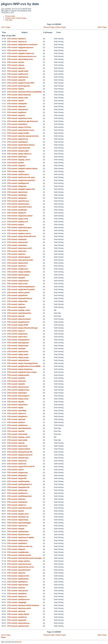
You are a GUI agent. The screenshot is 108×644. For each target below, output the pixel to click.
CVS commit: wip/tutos (16, 254)
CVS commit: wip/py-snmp (18, 399)
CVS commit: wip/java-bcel (18, 514)
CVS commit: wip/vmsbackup (19, 95)
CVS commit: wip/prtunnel (18, 139)
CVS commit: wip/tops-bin (18, 222)
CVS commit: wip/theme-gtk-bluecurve (23, 121)
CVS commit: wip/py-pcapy (18, 357)
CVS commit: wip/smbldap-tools (20, 59)
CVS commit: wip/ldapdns (17, 142)
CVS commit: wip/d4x (16, 402)
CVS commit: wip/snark (16, 381)
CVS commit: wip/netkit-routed (19, 207)
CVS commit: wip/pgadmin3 (18, 340)
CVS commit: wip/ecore (16, 414)
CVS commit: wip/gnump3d (18, 375)
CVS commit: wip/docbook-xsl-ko (20, 567)
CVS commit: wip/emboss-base (20, 118)
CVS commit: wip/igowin (17, 198)
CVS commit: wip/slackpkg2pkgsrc (21, 287)
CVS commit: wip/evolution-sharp (21, 130)
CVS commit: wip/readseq (17, 230)
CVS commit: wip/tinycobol (18, 626)
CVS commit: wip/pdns (16, 166)
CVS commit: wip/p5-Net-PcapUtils (21, 290)
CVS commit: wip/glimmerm (18, 322)
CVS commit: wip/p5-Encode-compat (22, 372)
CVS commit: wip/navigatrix (18, 396)
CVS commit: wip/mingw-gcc (19, 86)
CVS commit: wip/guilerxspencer (20, 47)
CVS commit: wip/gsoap (17, 186)
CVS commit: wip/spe (16, 65)
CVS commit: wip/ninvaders (18, 204)
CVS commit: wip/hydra (17, 107)
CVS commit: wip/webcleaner (19, 570)
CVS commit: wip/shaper (17, 393)
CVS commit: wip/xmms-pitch (19, 608)
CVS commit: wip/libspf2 (17, 210)
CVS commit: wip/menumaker (19, 319)
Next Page (102, 27)
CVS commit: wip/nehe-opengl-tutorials (23, 136)
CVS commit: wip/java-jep (17, 473)
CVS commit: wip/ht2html (17, 295)
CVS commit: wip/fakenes (17, 425)
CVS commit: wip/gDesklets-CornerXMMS (24, 366)
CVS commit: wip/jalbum (17, 594)
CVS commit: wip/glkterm (17, 416)
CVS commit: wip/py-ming (17, 219)
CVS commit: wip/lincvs (17, 505)
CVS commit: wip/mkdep (17, 245)
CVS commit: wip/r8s (15, 101)
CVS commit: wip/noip (16, 588)
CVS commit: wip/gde (16, 529)
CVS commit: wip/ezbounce (18, 201)
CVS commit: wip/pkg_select (19, 160)
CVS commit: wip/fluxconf (17, 74)
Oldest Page (60, 27)
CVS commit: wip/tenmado (18, 346)
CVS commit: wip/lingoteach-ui (19, 484)
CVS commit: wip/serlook (17, 192)
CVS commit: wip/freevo (17, 266)
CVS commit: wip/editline (17, 124)
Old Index (9, 20)
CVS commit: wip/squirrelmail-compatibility (24, 92)
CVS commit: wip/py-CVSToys (19, 127)
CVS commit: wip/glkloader (18, 552)
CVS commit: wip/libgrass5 (18, 183)
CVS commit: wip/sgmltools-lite (20, 452)
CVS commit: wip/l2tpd (16, 349)
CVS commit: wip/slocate (17, 50)
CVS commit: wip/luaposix (18, 77)
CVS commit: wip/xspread (17, 591)
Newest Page (49, 27)
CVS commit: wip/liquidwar (18, 532)
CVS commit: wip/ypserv (17, 597)
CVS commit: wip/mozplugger (19, 523)
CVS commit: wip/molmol (17, 446)
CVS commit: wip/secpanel (18, 387)
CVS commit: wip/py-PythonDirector (22, 236)
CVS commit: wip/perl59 (17, 478)
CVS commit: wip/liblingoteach (19, 496)
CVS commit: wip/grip (16, 171)
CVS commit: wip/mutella (17, 434)
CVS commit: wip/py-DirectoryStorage (22, 328)
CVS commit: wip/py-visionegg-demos (22, 363)
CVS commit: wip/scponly (17, 242)
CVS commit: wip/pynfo (17, 213)
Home (3, 637)
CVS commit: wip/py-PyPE (18, 325)
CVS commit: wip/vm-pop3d (18, 292)
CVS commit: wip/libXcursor (18, 599)
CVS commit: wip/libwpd (17, 195)
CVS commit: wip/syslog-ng (18, 623)
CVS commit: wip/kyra (16, 422)
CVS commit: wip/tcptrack (17, 109)
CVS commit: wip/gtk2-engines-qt (20, 53)
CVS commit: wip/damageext (19, 257)
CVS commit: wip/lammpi (17, 490)
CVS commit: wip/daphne (17, 502)
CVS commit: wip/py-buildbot (19, 272)
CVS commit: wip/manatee (18, 585)
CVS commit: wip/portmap (18, 520)
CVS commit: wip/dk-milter (18, 71)
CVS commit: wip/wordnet (17, 263)
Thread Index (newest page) (16, 18)
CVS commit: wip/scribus (17, 337)
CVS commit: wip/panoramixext (20, 455)
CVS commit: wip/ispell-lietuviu (20, 298)
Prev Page (6, 27)
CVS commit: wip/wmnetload (19, 449)
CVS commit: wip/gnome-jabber (20, 216)
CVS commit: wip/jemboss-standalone (22, 45)
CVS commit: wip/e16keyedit (19, 148)
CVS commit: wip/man (16, 304)
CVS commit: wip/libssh (17, 112)
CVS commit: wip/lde (15, 163)
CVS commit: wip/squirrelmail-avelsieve (23, 605)
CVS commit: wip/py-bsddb (18, 133)
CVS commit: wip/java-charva (19, 233)
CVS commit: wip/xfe (15, 511)
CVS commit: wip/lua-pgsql (18, 275)
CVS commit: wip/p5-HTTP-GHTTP (21, 467)
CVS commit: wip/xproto (17, 461)
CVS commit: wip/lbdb (16, 378)
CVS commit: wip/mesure (17, 526)
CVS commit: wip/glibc (16, 278)
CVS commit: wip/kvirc (16, 115)
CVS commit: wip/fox (15, 225)
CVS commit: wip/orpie (16, 419)
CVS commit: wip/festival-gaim (19, 228)
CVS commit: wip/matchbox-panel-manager (24, 558)
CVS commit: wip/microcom (18, 535)
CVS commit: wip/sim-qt (17, 42)
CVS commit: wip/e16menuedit (19, 508)
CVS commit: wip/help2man (18, 360)
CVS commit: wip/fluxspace (18, 174)
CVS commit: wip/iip (15, 408)
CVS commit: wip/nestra (17, 251)
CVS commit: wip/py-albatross (19, 154)
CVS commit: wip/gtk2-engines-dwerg (22, 169)
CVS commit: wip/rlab (16, 316)
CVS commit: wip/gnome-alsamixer (21, 180)
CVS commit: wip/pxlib (16, 80)
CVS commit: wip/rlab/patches (19, 313)
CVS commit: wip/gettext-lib (18, 487)
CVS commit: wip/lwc (16, 89)
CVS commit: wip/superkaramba (20, 260)
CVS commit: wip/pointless (18, 281)
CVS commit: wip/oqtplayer (18, 343)
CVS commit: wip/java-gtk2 (18, 151)
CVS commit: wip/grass (16, 307)
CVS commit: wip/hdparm (17, 582)
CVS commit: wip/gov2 (16, 549)
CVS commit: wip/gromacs (18, 269)
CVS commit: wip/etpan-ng (18, 517)
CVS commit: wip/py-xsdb (17, 98)
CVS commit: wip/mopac (17, 157)
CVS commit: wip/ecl (15, 470)
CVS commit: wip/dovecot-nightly (20, 537)
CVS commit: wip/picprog (17, 540)
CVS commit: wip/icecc (16, 499)
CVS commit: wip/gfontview (18, 390)
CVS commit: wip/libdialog (18, 579)
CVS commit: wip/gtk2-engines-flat (21, 189)
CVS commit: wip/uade (16, 611)
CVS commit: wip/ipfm (16, 384)
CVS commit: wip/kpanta (17, 475)
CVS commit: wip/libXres (17, 617)
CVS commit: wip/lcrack (17, 464)
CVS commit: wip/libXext (17, 543)
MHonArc (18, 642)
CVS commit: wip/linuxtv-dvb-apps (21, 177)
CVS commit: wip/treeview (18, 352)
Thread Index (10, 16)
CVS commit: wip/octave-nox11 (20, 248)
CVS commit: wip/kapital (17, 104)
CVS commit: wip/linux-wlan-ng (20, 546)
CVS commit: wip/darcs (16, 39)
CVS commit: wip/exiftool (17, 405)
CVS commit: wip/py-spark (18, 354)
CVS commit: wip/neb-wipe (18, 458)
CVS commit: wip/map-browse (19, 564)
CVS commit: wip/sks (16, 62)
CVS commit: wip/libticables (18, 481)
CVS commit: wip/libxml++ (18, 493)
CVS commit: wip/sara (16, 68)
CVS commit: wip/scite (16, 573)
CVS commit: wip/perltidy (17, 301)
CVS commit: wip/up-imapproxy (20, 369)
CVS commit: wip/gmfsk (17, 620)
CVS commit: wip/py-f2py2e (18, 614)
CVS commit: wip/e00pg (17, 411)
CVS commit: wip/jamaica (17, 334)
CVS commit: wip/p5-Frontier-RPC (21, 83)
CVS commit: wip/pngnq (17, 239)
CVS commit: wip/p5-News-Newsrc (21, 145)
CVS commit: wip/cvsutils (17, 284)
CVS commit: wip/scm (16, 331)
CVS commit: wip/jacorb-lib (18, 576)
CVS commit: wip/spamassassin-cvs (22, 56)
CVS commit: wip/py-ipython (19, 561)
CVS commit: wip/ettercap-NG (19, 555)
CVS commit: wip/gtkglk (17, 602)
